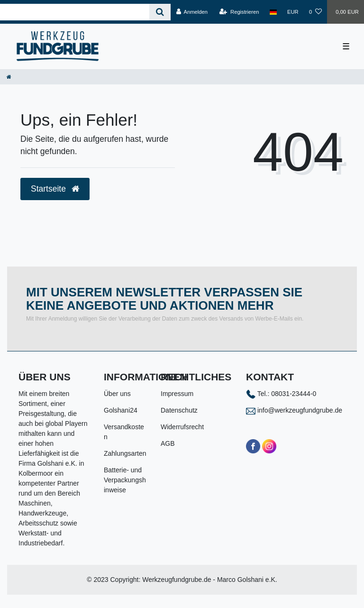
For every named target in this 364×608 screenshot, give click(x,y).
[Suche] (160, 12)
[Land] (273, 12)
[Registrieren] (239, 12)
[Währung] (293, 12)
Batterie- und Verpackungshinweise (125, 480)
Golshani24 (121, 410)
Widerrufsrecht (182, 427)
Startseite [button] (55, 189)
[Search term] (75, 12)
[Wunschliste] (315, 12)
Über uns (117, 394)
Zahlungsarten (125, 453)
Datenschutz (179, 410)
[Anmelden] (192, 12)
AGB (168, 443)
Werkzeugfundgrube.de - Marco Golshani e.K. (210, 580)
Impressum (177, 394)
